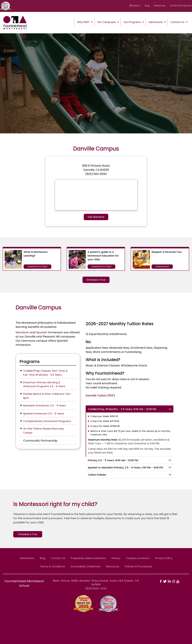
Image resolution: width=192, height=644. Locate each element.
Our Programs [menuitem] (132, 22)
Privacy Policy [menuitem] (164, 558)
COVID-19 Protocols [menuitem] (181, 6)
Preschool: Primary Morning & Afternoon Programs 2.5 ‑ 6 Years (44, 384)
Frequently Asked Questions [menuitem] (88, 558)
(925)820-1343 (96, 588)
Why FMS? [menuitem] (83, 22)
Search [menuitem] (135, 6)
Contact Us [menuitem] (177, 22)
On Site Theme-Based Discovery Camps (44, 431)
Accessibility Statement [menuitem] (86, 566)
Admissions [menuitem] (156, 22)
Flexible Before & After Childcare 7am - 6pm (48, 396)
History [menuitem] (116, 558)
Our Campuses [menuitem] (107, 22)
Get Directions (96, 217)
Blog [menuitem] (147, 6)
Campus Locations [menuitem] (138, 558)
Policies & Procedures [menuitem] (138, 566)
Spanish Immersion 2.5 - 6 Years (44, 414)
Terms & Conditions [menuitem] (52, 566)
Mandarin (22, 332)
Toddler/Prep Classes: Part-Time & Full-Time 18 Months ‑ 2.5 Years (45, 373)
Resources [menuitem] (160, 6)
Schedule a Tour (96, 280)
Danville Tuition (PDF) (100, 395)
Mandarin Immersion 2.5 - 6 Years (45, 406)
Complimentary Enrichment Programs (47, 421)
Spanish (42, 332)
